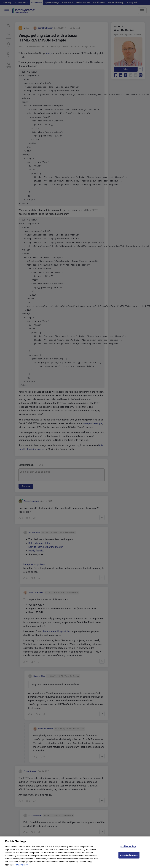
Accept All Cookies (129, 857)
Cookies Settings (128, 848)
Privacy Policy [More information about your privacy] (21, 867)
